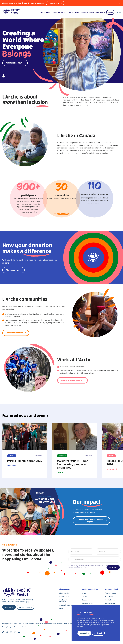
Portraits (62, 456)
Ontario (85, 596)
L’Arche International (19, 627)
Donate (110, 12)
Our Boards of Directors (64, 601)
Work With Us (100, 12)
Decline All (98, 633)
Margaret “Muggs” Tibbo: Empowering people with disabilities (73, 464)
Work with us (109, 596)
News (61, 608)
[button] (119, 3)
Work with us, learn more (71, 380)
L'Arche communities (61, 214)
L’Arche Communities (59, 12)
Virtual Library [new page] (25, 607)
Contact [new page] (8, 607)
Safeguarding (64, 596)
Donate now (54, 3)
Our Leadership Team (67, 605)
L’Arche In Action (110, 593)
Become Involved (111, 589)
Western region (87, 603)
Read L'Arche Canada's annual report (90, 520)
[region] (96, 623)
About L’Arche (45, 12)
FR (120, 12)
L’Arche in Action (74, 12)
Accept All (83, 633)
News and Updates (87, 12)
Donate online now (14, 63)
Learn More (11, 466)
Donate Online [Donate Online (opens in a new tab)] (110, 600)
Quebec (85, 600)
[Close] (118, 608)
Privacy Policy (7, 627)
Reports (12, 456)
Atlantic (85, 593)
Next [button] (120, 415)
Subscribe (112, 567)
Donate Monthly (110, 603)
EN (117, 12)
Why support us (12, 270)
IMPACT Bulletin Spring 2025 (24, 461)
